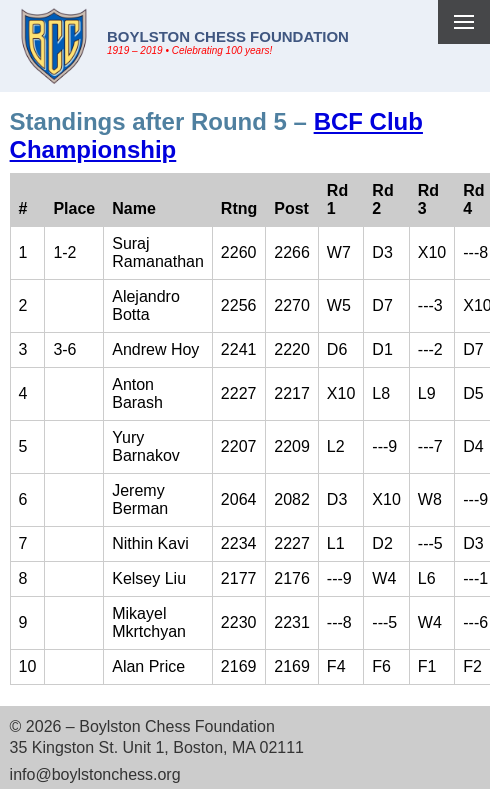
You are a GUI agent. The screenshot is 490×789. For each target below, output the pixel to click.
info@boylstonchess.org (95, 774)
